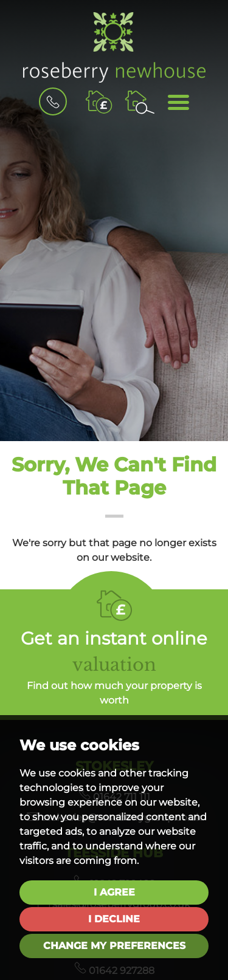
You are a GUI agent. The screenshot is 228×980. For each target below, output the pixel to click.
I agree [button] (114, 892)
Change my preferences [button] (114, 946)
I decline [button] (114, 919)
